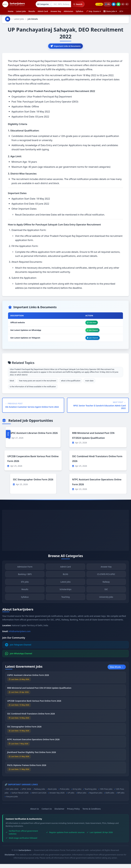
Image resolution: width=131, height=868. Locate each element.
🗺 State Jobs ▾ (110, 11)
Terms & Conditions (92, 813)
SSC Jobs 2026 (12, 793)
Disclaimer (59, 813)
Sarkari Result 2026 (20, 797)
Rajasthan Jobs (96, 797)
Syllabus (80, 11)
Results (32, 11)
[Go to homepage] (8, 19)
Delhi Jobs (110, 797)
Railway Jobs (40, 793)
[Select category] (42, 4)
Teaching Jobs (91, 793)
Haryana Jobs (12, 800)
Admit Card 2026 (39, 797)
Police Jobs (65, 793)
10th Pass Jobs (106, 793)
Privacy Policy (73, 813)
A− (126, 4)
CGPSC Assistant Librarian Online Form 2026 (33, 437)
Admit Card (43, 11)
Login (96, 4)
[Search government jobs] (60, 4)
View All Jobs (117, 671)
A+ (121, 4)
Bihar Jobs (82, 797)
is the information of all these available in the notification (33, 391)
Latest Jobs (21, 11)
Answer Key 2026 (57, 797)
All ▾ (121, 11)
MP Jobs (121, 797)
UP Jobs (71, 797)
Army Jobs (77, 793)
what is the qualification (71, 385)
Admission (68, 11)
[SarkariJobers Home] (14, 4)
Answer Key (56, 11)
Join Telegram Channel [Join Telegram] (18, 649)
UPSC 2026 (26, 793)
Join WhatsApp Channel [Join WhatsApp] (19, 658)
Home (11, 11)
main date (89, 385)
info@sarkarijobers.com (20, 635)
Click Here (89, 324)
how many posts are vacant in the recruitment (38, 385)
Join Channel (90, 333)
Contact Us (47, 813)
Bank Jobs (52, 793)
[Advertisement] (65, 534)
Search (76, 4)
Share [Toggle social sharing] (8, 434)
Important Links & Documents (66, 46)
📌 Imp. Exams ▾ (93, 11)
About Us (35, 813)
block (12, 385)
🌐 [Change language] (105, 4)
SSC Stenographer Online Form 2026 (33, 484)
